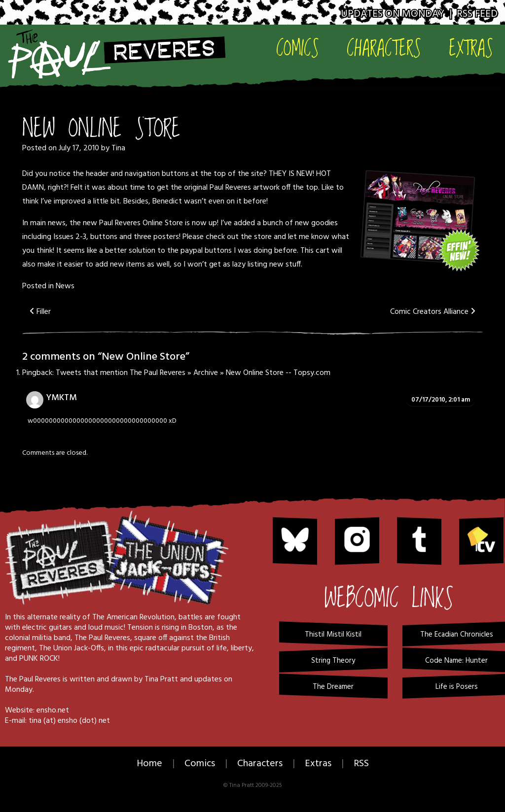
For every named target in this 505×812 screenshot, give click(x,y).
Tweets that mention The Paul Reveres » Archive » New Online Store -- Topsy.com (193, 373)
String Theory (333, 661)
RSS (361, 764)
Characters (384, 48)
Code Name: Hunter (456, 661)
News (65, 286)
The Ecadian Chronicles (457, 635)
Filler (40, 312)
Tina (118, 148)
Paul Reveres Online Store (141, 223)
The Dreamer (333, 687)
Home (149, 764)
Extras (471, 48)
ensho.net (53, 710)
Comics (298, 48)
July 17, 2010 (79, 148)
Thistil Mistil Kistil (333, 635)
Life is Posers (457, 687)
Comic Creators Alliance (433, 312)
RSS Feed (477, 14)
